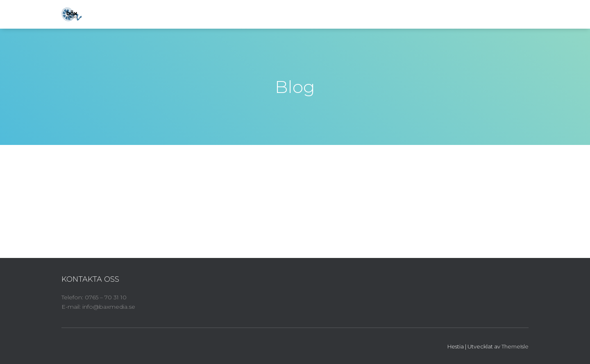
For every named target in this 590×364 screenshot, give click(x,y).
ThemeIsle (515, 346)
